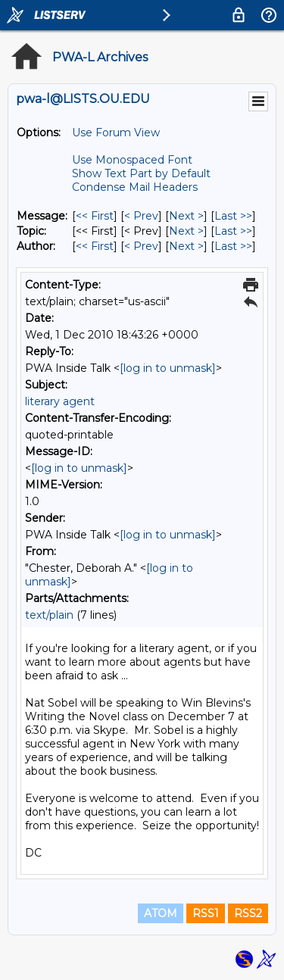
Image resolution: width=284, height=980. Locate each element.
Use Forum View (116, 133)
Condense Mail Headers (135, 187)
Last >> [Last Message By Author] (233, 246)
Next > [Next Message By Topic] (186, 231)
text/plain (49, 615)
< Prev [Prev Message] (141, 216)
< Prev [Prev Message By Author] (141, 246)
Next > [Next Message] (186, 216)
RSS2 (248, 913)
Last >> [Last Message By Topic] (233, 231)
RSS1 (206, 913)
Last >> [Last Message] (233, 216)
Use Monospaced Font (132, 160)
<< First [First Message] (95, 216)
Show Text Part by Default (141, 173)
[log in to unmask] (168, 368)
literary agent (60, 401)
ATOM (161, 913)
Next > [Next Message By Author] (186, 246)
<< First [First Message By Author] (95, 246)
